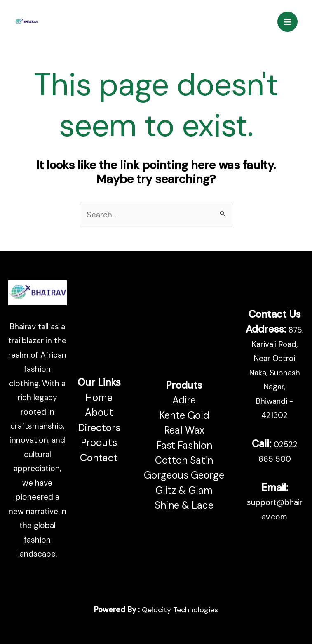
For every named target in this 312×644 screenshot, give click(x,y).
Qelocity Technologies (180, 610)
